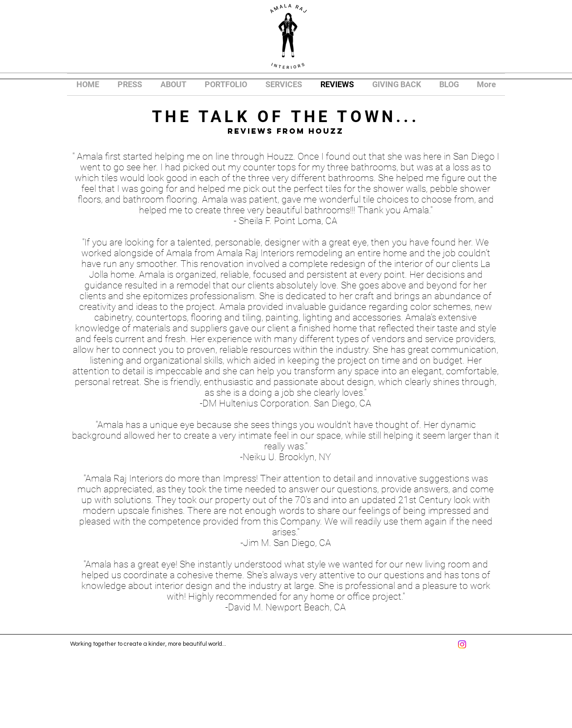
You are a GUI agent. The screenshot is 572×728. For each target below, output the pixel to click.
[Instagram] (462, 644)
